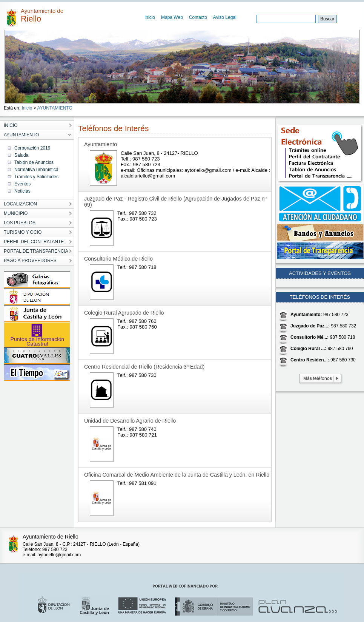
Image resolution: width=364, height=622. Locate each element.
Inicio (150, 17)
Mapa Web (172, 17)
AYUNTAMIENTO (55, 108)
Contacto (198, 17)
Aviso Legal (225, 17)
